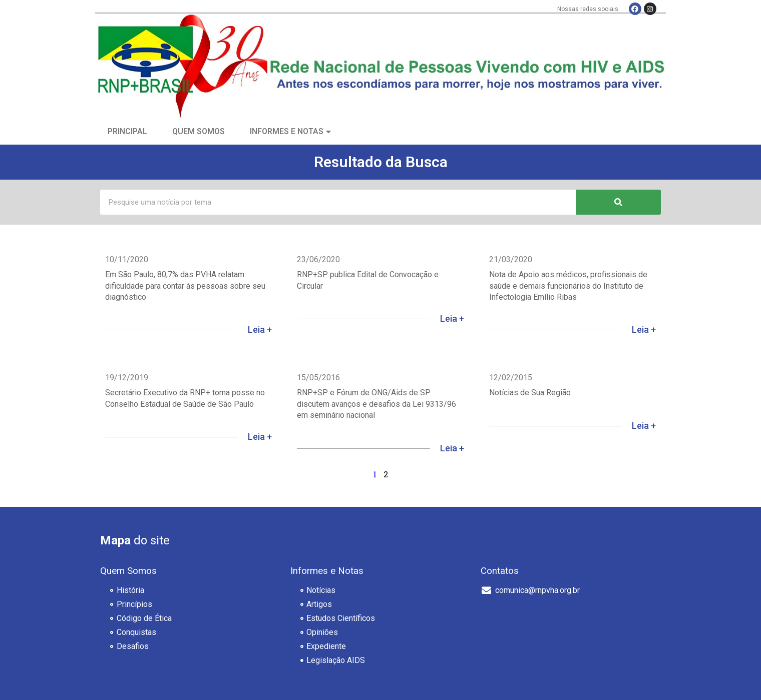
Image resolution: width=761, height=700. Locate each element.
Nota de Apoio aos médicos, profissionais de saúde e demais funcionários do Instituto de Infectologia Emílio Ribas (568, 286)
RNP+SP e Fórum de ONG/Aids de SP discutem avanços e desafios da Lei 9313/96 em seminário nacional (376, 404)
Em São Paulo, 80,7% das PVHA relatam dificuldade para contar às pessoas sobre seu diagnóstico (185, 286)
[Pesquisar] (618, 202)
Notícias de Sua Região (530, 393)
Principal (127, 131)
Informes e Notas (287, 131)
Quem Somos (199, 131)
